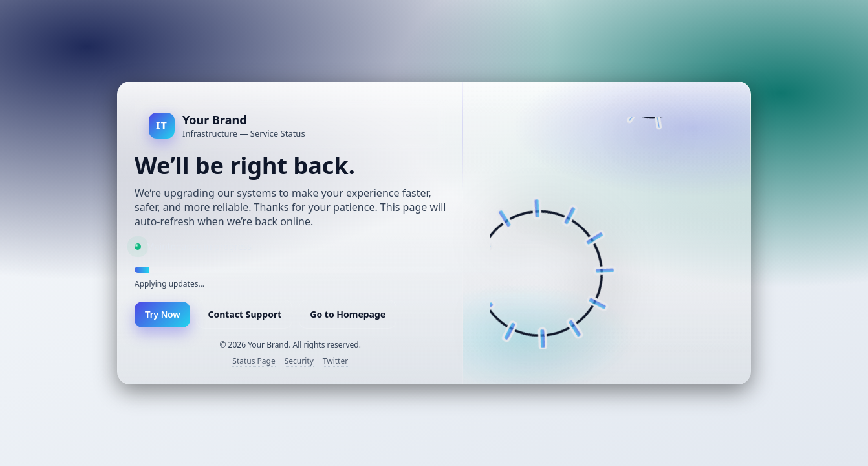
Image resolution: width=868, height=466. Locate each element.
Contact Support (244, 314)
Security (299, 361)
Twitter (335, 361)
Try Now (162, 315)
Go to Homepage (348, 314)
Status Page (254, 361)
